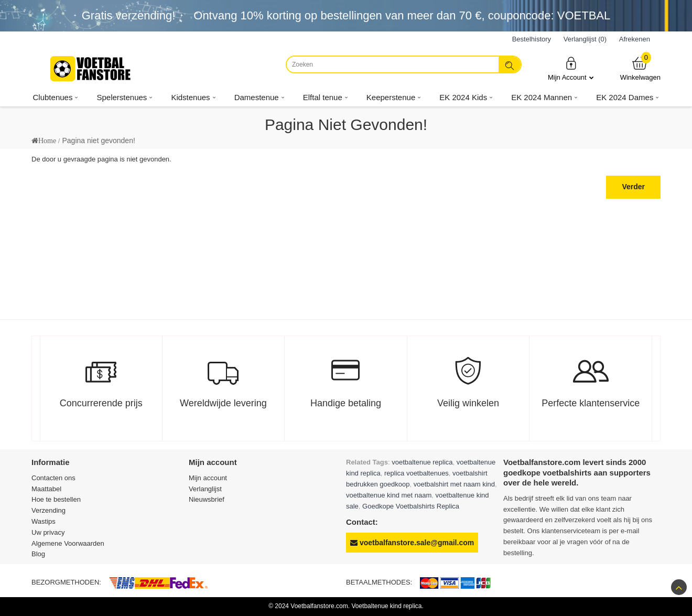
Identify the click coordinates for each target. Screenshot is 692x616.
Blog (38, 554)
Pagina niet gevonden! (98, 141)
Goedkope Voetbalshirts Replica (411, 506)
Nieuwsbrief (207, 499)
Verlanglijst (205, 489)
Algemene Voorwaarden (68, 543)
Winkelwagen (640, 68)
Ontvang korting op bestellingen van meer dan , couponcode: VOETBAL (402, 15)
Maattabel (46, 489)
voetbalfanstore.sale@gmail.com (412, 543)
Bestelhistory (532, 39)
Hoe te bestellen (56, 499)
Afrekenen (635, 39)
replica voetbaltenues (417, 473)
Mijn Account (571, 68)
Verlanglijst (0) (585, 39)
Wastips (44, 521)
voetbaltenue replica (422, 462)
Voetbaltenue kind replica (386, 606)
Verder (633, 187)
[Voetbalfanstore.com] (92, 69)
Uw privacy (48, 532)
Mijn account (208, 478)
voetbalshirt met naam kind (454, 484)
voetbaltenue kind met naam (389, 495)
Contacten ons (53, 478)
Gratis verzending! (129, 15)
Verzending (48, 510)
